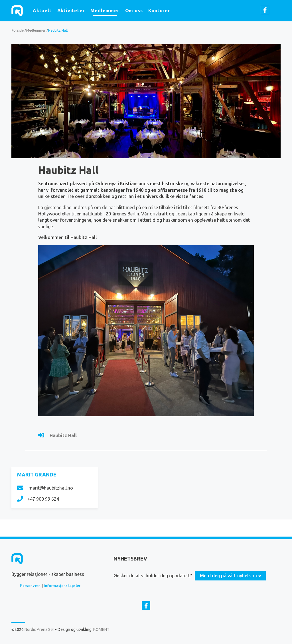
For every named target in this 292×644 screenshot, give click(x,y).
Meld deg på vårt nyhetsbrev (230, 576)
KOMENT (101, 629)
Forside (18, 30)
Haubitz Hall (58, 30)
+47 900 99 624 (38, 499)
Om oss (134, 11)
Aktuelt (42, 11)
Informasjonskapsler (62, 586)
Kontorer (159, 11)
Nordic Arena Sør (17, 11)
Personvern (30, 586)
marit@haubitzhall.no (45, 488)
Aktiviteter (71, 11)
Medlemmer (105, 11)
